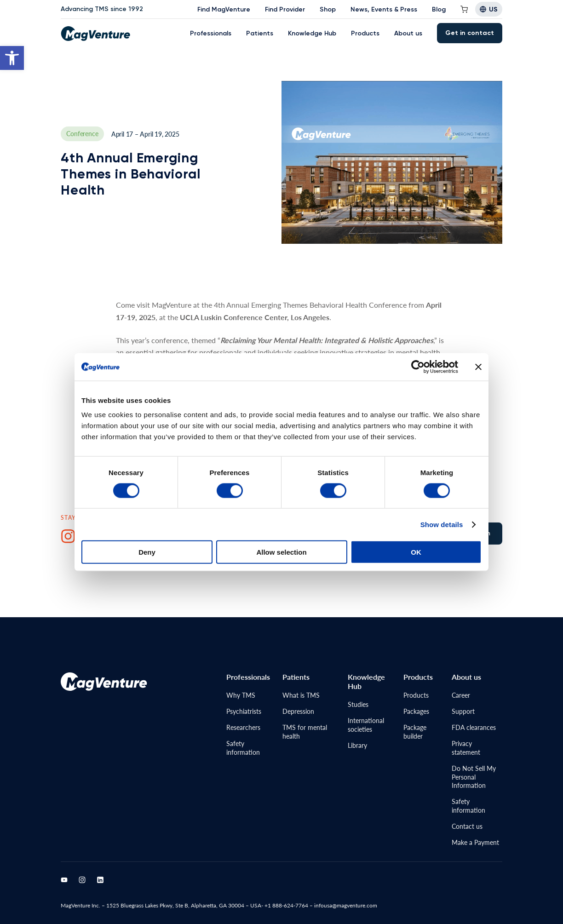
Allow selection (281, 552)
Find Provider (285, 9)
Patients (260, 33)
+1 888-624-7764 (286, 905)
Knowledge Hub (312, 33)
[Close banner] (478, 367)
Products (365, 33)
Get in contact (470, 33)
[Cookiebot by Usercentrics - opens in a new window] (418, 367)
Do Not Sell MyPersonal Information (474, 777)
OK (416, 552)
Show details (442, 524)
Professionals (211, 33)
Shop (328, 9)
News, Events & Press (384, 9)
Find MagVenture (224, 9)
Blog (439, 9)
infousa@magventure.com (346, 905)
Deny (147, 552)
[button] (12, 58)
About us (408, 33)
